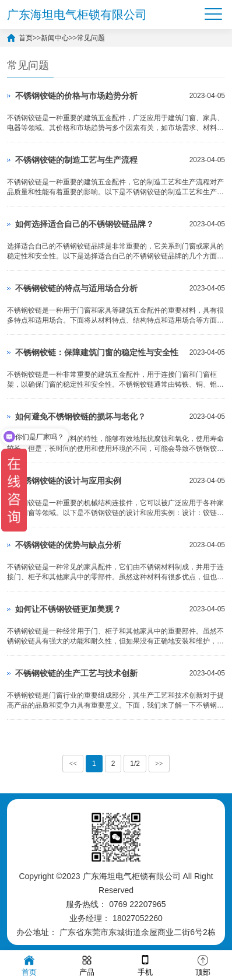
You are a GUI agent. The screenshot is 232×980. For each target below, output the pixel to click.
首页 (26, 38)
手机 (145, 965)
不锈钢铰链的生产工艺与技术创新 (76, 673)
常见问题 (91, 38)
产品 (87, 965)
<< (73, 764)
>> (159, 764)
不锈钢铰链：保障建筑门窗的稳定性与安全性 (97, 352)
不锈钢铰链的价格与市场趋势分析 (76, 96)
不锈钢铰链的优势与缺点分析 (68, 545)
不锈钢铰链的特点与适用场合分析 (76, 288)
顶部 (203, 965)
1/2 (135, 764)
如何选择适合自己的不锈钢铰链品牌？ (85, 224)
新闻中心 (55, 38)
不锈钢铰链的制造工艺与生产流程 (76, 160)
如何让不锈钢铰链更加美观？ (68, 609)
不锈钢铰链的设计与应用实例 (68, 481)
